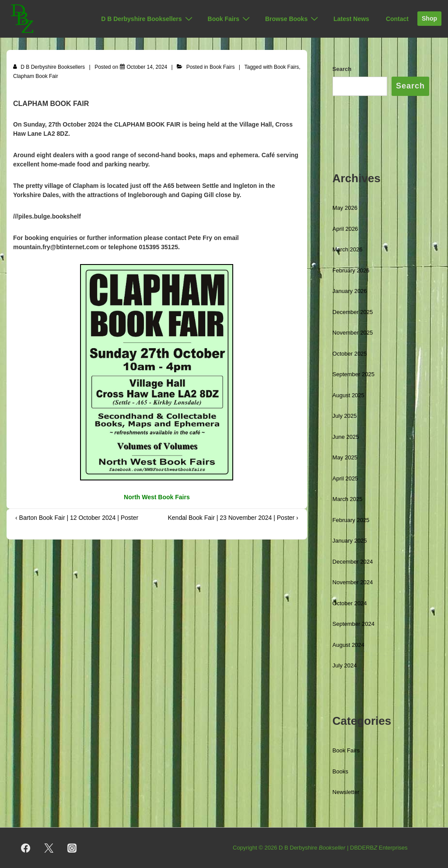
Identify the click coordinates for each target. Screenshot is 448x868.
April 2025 (345, 478)
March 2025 (348, 499)
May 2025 (345, 457)
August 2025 (348, 395)
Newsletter (346, 792)
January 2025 (350, 541)
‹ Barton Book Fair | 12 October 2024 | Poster (77, 518)
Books (340, 771)
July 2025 (345, 416)
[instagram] (72, 848)
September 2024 (353, 624)
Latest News (351, 19)
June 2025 (346, 437)
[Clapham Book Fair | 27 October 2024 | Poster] (147, 67)
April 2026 (345, 229)
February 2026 (351, 270)
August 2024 (348, 645)
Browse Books (293, 19)
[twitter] (49, 848)
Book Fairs (230, 19)
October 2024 (350, 603)
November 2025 (353, 333)
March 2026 (348, 249)
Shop (429, 18)
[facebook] (26, 848)
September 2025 (353, 374)
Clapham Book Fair (36, 76)
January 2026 (350, 291)
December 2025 (353, 312)
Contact (397, 19)
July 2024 (345, 665)
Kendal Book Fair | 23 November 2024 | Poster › (233, 518)
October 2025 (350, 354)
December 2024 (353, 562)
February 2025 (351, 520)
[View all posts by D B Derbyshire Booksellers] (50, 67)
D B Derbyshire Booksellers (148, 19)
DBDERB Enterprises (379, 848)
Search (342, 69)
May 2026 (345, 208)
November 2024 (353, 582)
